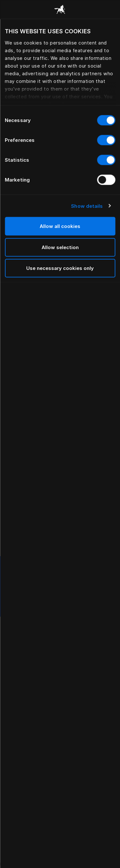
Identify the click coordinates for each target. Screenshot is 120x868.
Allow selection (60, 247)
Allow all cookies (60, 226)
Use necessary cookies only (60, 268)
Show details (87, 206)
